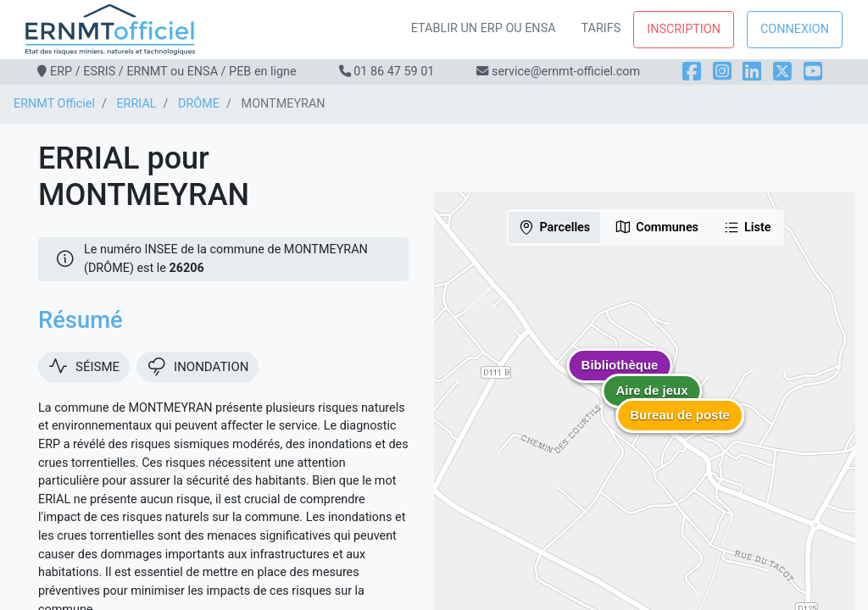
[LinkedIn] (752, 72)
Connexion (795, 29)
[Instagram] (722, 72)
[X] (782, 72)
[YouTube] (813, 72)
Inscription (684, 29)
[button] (680, 428)
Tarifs (601, 28)
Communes (657, 227)
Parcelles (554, 227)
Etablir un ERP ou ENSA (484, 28)
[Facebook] (692, 72)
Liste (747, 227)
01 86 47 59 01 (394, 72)
